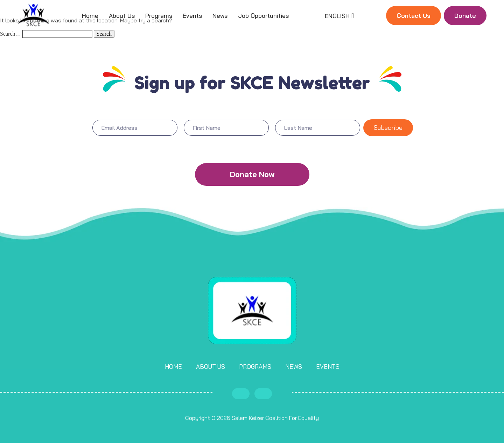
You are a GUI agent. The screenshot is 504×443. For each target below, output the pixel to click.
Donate (465, 16)
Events (192, 16)
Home (90, 16)
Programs (159, 16)
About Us (122, 16)
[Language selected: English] (339, 16)
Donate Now (252, 174)
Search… (10, 34)
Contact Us (414, 16)
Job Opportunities (263, 16)
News (220, 16)
